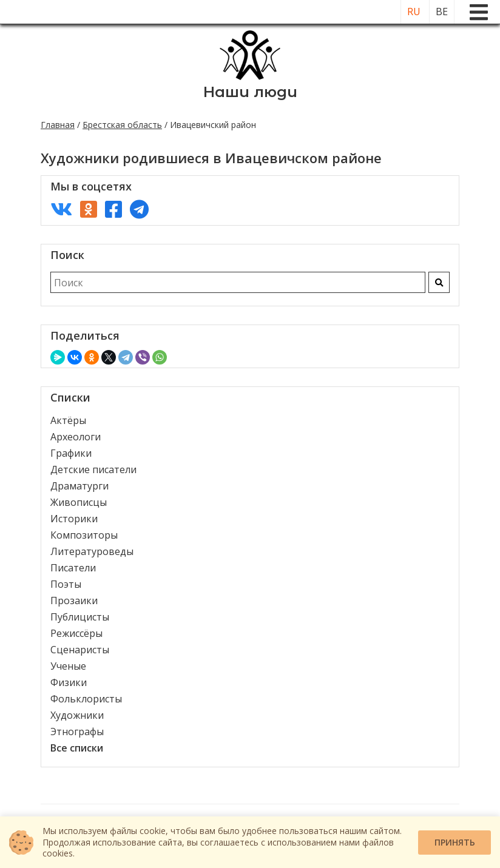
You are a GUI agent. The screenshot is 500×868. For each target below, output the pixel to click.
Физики (69, 682)
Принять (455, 842)
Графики (71, 453)
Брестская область (122, 125)
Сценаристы (80, 650)
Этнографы (77, 732)
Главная (58, 125)
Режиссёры (76, 633)
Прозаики (74, 601)
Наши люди (250, 92)
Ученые (68, 666)
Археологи (76, 437)
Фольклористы (86, 699)
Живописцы (79, 502)
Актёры (68, 420)
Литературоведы (92, 551)
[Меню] (479, 12)
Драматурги (79, 486)
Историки (74, 519)
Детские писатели (93, 469)
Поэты (66, 584)
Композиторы (84, 535)
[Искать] (439, 282)
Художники (77, 715)
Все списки (77, 748)
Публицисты (80, 617)
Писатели (73, 568)
